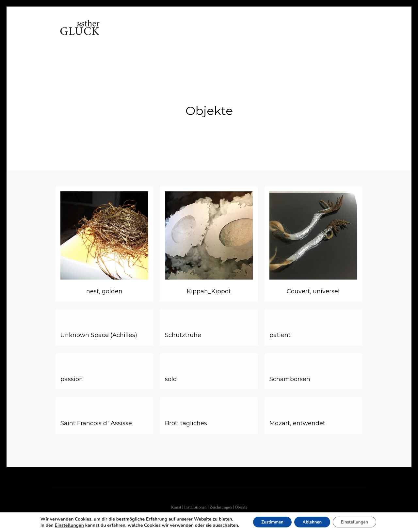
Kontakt (267, 34)
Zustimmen (268, 522)
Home (121, 34)
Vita (145, 34)
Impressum (305, 34)
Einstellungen (62, 525)
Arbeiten (174, 34)
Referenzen (228, 34)
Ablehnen (312, 522)
